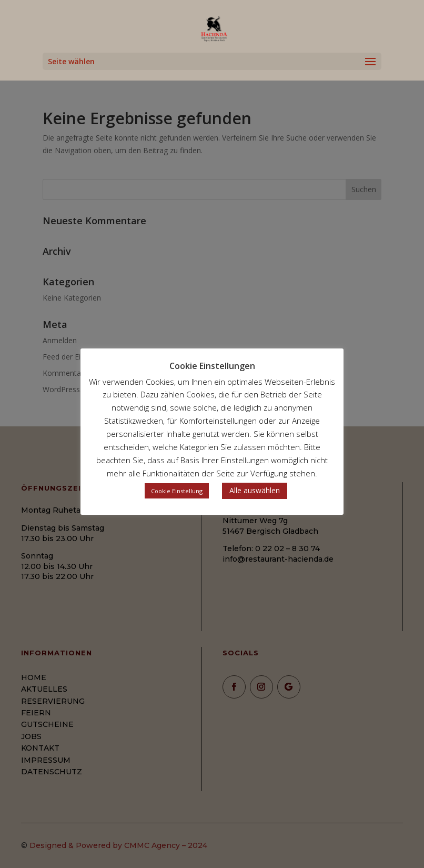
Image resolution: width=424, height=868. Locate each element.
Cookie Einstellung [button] (177, 491)
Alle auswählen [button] (255, 490)
